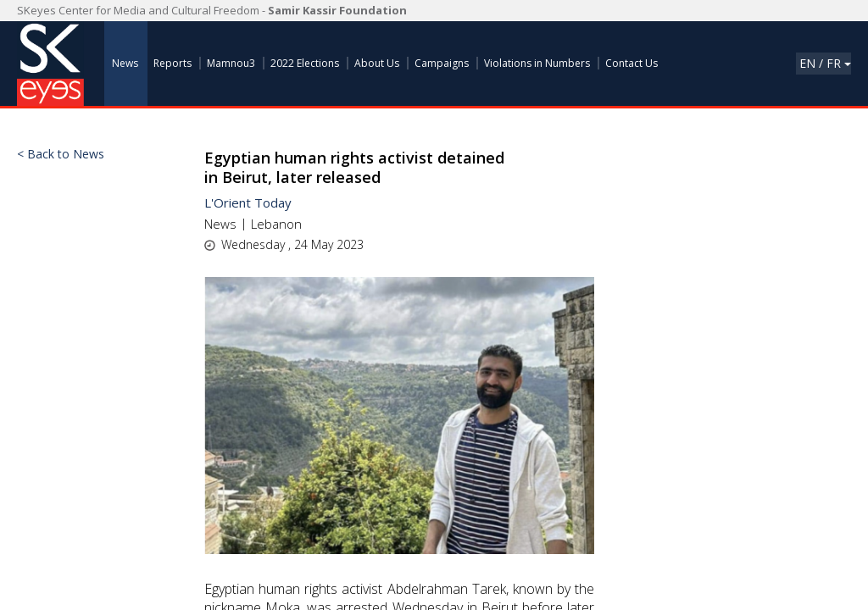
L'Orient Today (248, 202)
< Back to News (61, 154)
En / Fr (825, 63)
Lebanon (276, 224)
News (220, 224)
